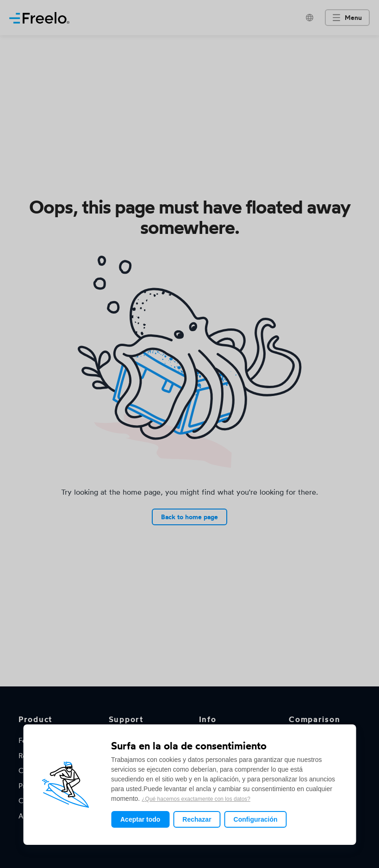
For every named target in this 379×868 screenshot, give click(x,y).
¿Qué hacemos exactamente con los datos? (196, 799)
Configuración (256, 819)
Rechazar (197, 819)
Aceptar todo (140, 819)
